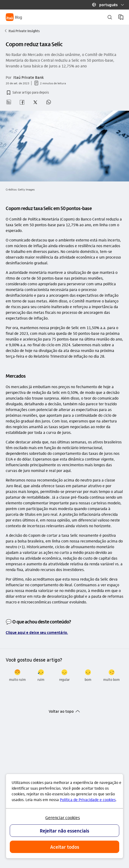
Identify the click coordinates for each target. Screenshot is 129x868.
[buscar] (110, 17)
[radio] (18, 676)
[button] (106, 5)
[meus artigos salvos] (121, 17)
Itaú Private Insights (22, 31)
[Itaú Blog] (14, 17)
